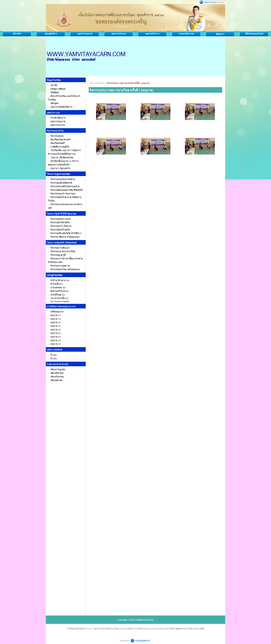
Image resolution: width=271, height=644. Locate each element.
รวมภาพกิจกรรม (186, 34)
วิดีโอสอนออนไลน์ (254, 34)
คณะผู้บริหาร (51, 34)
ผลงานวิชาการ (152, 34)
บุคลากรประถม (119, 34)
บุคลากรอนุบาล (85, 34)
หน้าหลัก (17, 34)
